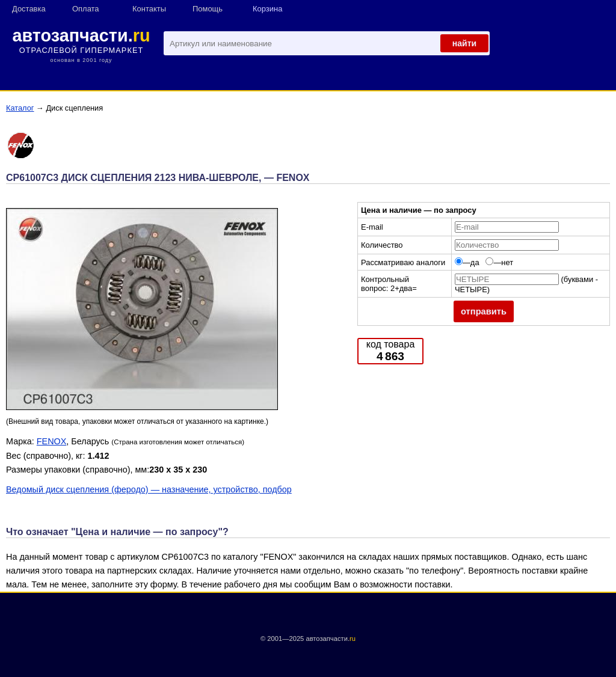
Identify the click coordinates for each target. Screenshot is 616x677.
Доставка (29, 9)
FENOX (52, 441)
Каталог (20, 108)
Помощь (208, 9)
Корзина (267, 9)
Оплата (86, 9)
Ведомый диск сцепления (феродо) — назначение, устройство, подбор (149, 489)
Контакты (149, 9)
